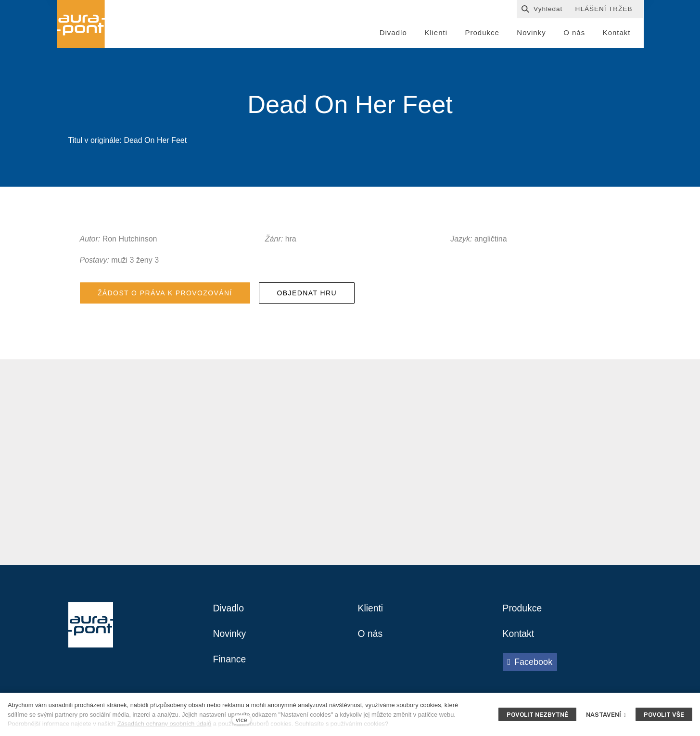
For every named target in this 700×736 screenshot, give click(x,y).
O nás (371, 637)
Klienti (371, 611)
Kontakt (519, 637)
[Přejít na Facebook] (530, 665)
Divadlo (229, 611)
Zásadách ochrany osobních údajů (165, 724)
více (241, 720)
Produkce (523, 611)
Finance (230, 663)
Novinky (230, 637)
